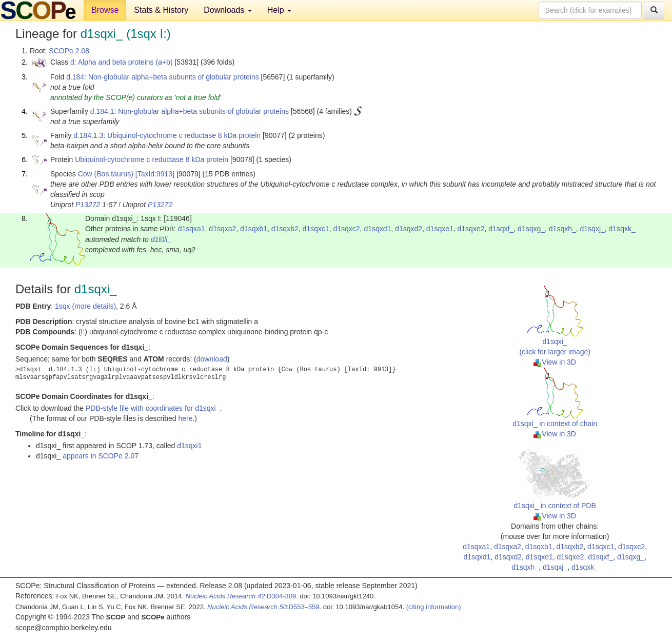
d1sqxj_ (592, 229)
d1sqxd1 (377, 229)
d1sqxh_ (562, 229)
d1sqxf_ (501, 229)
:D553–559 (263, 607)
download (212, 359)
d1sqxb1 (254, 229)
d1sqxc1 (316, 229)
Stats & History (161, 10)
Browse (105, 10)
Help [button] (279, 10)
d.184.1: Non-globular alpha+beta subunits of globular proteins (190, 111)
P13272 (88, 205)
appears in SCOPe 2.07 (101, 456)
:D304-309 (241, 596)
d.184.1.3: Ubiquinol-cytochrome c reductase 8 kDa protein (167, 135)
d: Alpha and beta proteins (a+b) (122, 62)
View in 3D (555, 362)
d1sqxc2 (346, 229)
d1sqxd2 (409, 229)
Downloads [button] (228, 10)
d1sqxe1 (440, 229)
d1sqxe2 (471, 229)
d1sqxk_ (622, 229)
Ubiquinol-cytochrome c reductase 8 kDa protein (152, 159)
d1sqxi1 (189, 446)
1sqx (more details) (85, 306)
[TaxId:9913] (155, 174)
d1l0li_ (161, 239)
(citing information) (434, 607)
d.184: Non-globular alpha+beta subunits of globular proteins (163, 77)
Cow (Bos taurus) (106, 174)
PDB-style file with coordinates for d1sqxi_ (153, 408)
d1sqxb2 (285, 229)
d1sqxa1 (192, 229)
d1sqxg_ (531, 229)
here (185, 418)
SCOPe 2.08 (69, 51)
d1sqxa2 (222, 229)
